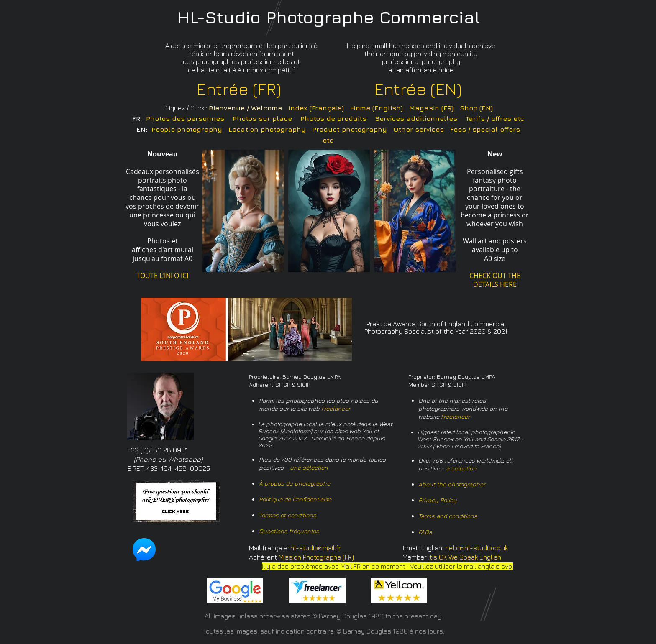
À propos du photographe (295, 483)
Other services (419, 129)
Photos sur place (262, 118)
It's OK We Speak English (465, 557)
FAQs (425, 532)
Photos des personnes (185, 118)
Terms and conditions (448, 516)
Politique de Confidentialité (295, 499)
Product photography (350, 129)
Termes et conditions (288, 515)
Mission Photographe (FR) (316, 557)
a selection (461, 468)
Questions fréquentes (289, 531)
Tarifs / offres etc (495, 118)
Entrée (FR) (238, 89)
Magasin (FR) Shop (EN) (451, 108)
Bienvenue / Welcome (245, 108)
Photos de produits (333, 118)
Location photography (267, 129)
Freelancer (336, 408)
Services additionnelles (416, 118)
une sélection (309, 467)
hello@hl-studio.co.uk (477, 548)
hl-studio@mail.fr (316, 548)
